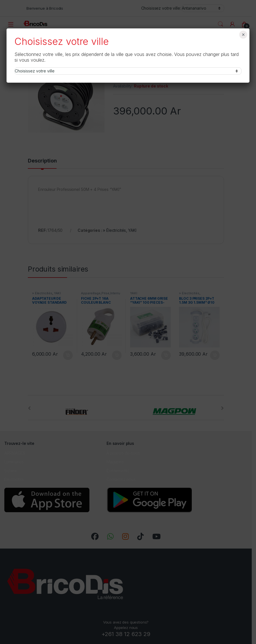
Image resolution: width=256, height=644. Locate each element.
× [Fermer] (243, 35)
